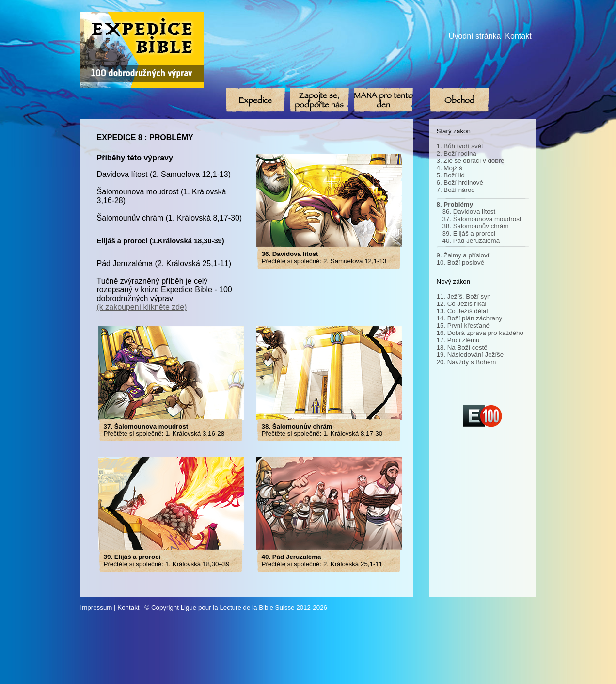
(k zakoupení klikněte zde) (142, 307)
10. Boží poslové (461, 262)
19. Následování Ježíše (470, 355)
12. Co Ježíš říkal (462, 304)
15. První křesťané (463, 326)
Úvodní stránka (475, 36)
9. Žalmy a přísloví (463, 255)
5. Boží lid (451, 175)
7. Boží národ (456, 190)
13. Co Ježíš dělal (462, 311)
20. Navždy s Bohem (466, 362)
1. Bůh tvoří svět (460, 146)
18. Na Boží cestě (462, 347)
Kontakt (518, 36)
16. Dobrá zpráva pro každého (480, 333)
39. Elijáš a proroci (469, 233)
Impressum (96, 608)
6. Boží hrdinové (460, 183)
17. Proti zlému (458, 340)
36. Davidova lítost (469, 212)
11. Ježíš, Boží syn (464, 296)
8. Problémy (455, 204)
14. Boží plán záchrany (470, 318)
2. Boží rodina (457, 153)
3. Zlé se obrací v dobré (471, 161)
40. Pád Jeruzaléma (471, 241)
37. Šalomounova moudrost (482, 219)
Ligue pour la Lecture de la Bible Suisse (238, 608)
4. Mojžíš (450, 168)
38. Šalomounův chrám (476, 226)
